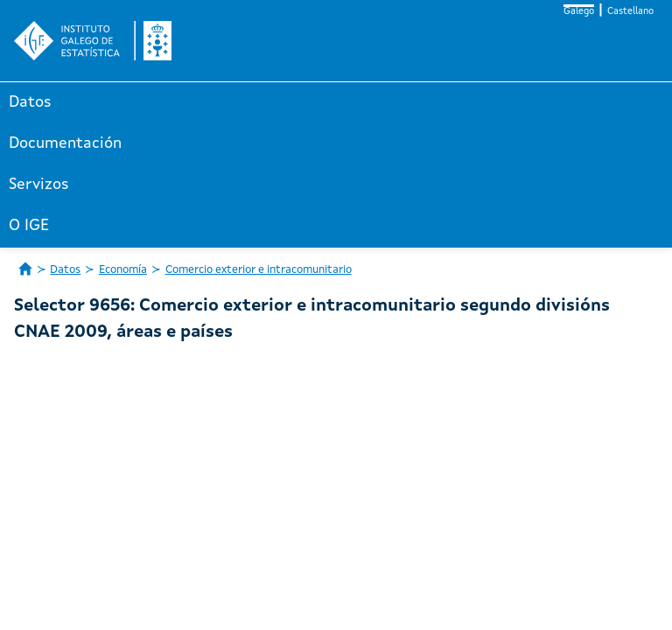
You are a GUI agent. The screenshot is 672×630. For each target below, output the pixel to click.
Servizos (39, 185)
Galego (579, 12)
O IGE (29, 226)
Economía (123, 270)
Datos (30, 102)
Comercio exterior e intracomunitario (259, 270)
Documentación (65, 143)
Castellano (630, 12)
